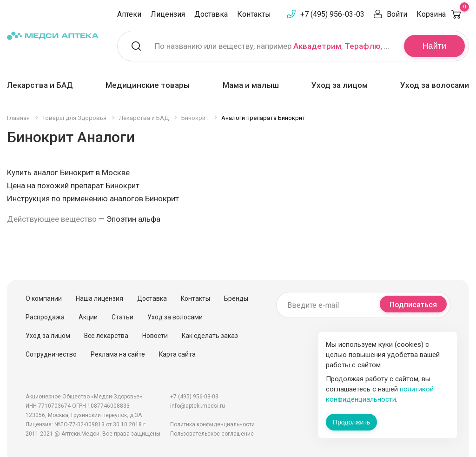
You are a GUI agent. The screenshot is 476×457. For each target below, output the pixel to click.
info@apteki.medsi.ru (198, 406)
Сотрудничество (51, 354)
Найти (434, 46)
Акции (88, 317)
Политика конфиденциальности (212, 424)
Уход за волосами (435, 85)
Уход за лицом (340, 85)
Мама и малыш (251, 85)
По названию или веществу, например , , (274, 46)
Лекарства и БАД (40, 85)
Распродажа (45, 317)
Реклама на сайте (118, 354)
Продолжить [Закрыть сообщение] (351, 422)
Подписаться (413, 305)
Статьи (122, 317)
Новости (155, 336)
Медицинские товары (148, 85)
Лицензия (168, 14)
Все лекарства (106, 336)
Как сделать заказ (210, 336)
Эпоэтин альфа (133, 219)
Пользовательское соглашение (212, 434)
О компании (44, 298)
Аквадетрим (317, 46)
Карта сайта (177, 354)
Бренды (236, 298)
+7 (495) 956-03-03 (332, 14)
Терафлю (363, 46)
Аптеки (129, 14)
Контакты (254, 14)
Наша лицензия (99, 298)
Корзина (443, 14)
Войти (397, 14)
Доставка (211, 14)
